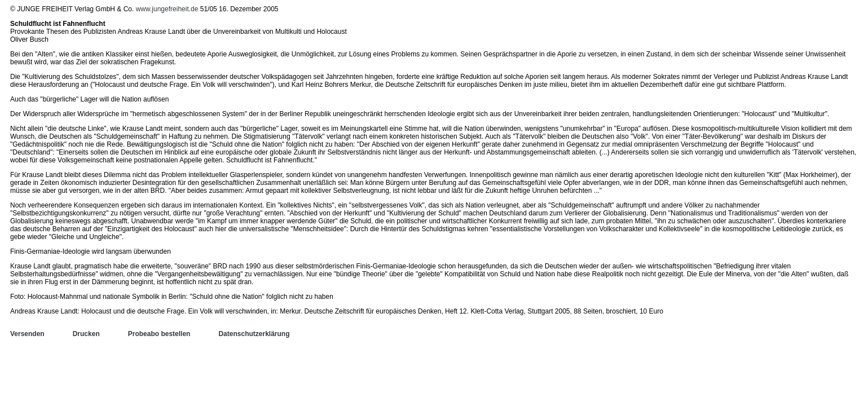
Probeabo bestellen (159, 334)
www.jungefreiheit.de (167, 9)
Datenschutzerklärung (254, 334)
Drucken (86, 334)
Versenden (27, 334)
